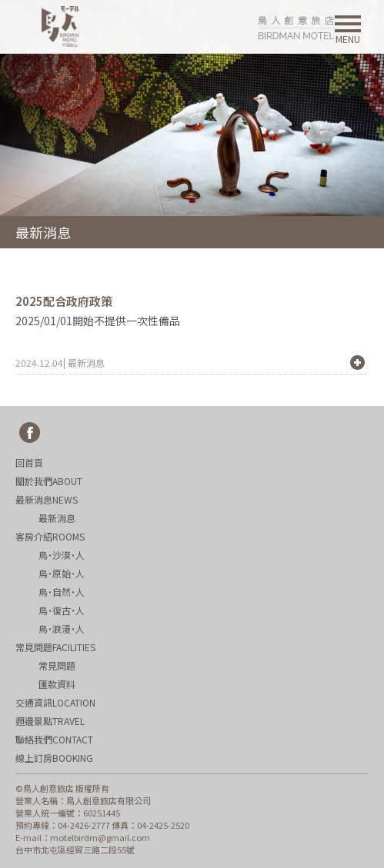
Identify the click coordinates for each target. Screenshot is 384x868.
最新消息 (57, 518)
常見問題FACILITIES (55, 647)
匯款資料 (57, 684)
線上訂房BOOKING (54, 758)
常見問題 (57, 665)
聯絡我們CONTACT (54, 739)
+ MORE (357, 362)
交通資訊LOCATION (55, 702)
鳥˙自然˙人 (62, 592)
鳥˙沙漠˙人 (62, 555)
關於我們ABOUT (49, 481)
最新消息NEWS (47, 499)
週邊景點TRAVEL (50, 721)
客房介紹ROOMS (50, 536)
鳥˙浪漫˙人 (62, 629)
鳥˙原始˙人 (62, 573)
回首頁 (29, 462)
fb (30, 433)
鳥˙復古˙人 (62, 610)
